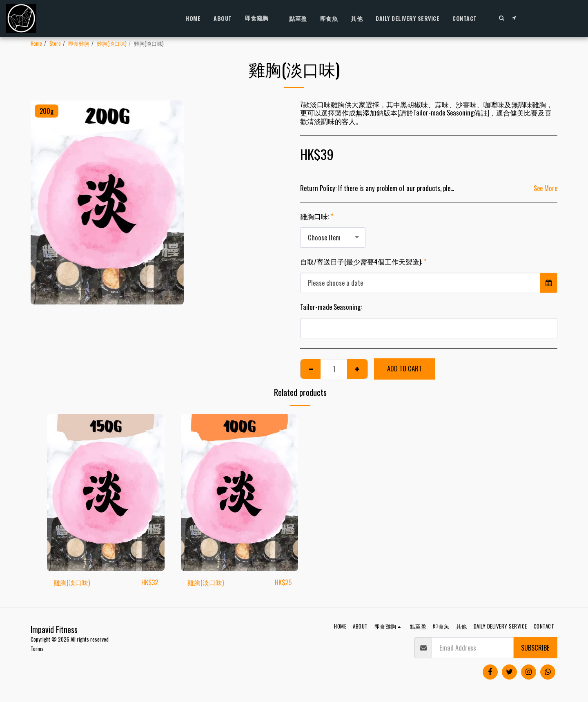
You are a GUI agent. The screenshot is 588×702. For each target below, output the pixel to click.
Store (55, 43)
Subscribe (535, 648)
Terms (37, 649)
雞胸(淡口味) (112, 43)
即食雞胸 (79, 43)
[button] (502, 18)
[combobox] (333, 238)
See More (546, 188)
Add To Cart (404, 368)
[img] (106, 492)
